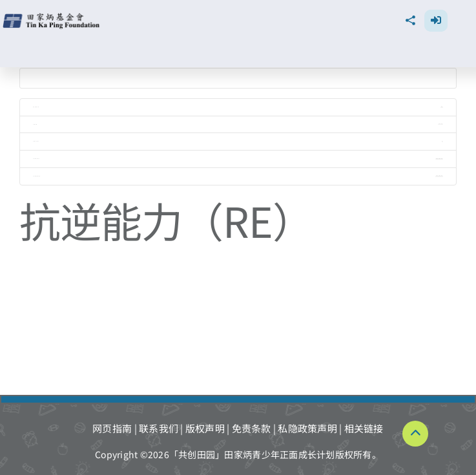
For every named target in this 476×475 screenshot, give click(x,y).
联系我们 (159, 428)
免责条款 (252, 428)
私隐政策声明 (307, 428)
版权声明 (205, 428)
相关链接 (364, 428)
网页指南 (112, 428)
